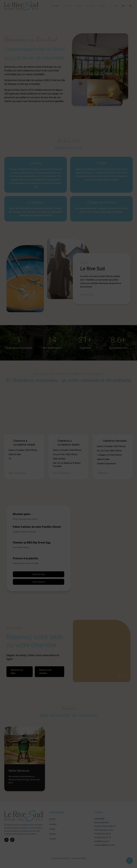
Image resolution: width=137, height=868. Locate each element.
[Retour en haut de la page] (130, 860)
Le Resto (67, 6)
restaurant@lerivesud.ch (105, 845)
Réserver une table (17, 672)
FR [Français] (116, 6)
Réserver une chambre (45, 672)
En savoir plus (89, 295)
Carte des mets (39, 574)
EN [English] (123, 6)
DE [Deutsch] (131, 6)
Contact (102, 6)
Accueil (55, 6)
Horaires (90, 6)
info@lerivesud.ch (102, 841)
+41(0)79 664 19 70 (102, 838)
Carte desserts (39, 582)
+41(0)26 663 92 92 (102, 834)
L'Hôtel (79, 6)
